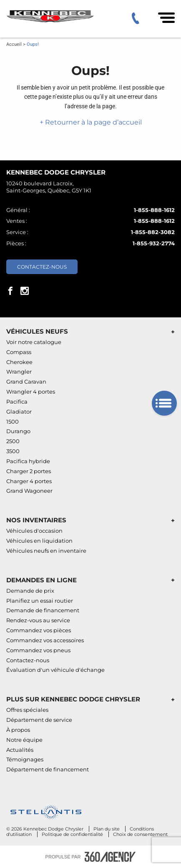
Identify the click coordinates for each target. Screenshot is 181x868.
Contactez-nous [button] (42, 267)
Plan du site (107, 829)
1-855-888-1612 (154, 210)
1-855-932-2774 (154, 243)
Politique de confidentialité (73, 834)
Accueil (14, 44)
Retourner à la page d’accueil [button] (93, 122)
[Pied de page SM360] (110, 857)
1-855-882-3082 (153, 232)
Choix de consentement (140, 834)
